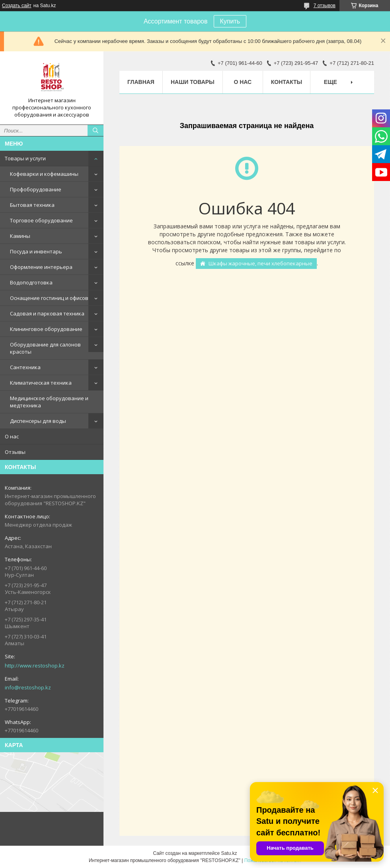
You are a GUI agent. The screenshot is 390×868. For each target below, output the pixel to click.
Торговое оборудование (41, 220)
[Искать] (96, 130)
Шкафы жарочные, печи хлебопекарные (260, 263)
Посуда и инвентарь (36, 251)
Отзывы (15, 452)
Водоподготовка (31, 282)
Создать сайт (17, 6)
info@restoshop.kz (28, 687)
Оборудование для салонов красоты (45, 348)
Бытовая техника (32, 205)
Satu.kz (229, 853)
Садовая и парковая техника (47, 313)
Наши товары (193, 82)
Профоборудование (36, 189)
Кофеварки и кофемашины (44, 174)
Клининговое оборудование (46, 329)
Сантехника (25, 367)
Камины (20, 236)
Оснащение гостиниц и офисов (49, 298)
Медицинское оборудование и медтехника (49, 402)
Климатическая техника (41, 383)
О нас (12, 436)
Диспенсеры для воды (38, 421)
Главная (141, 82)
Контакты (287, 82)
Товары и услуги (25, 158)
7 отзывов (325, 6)
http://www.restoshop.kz (35, 666)
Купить (230, 21)
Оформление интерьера (41, 267)
